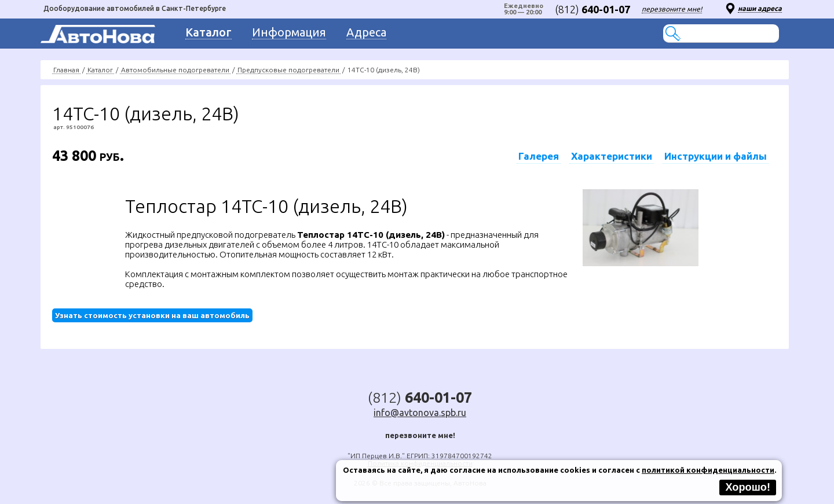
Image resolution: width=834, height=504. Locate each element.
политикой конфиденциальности (708, 470)
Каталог (100, 70)
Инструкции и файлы (716, 156)
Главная (66, 70)
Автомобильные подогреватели (175, 70)
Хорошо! (748, 487)
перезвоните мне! (672, 9)
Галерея (539, 156)
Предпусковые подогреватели (288, 70)
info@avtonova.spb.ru (420, 413)
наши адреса (760, 8)
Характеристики (612, 156)
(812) (592, 9)
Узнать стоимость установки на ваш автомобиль (152, 315)
